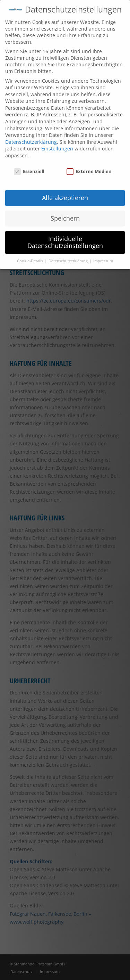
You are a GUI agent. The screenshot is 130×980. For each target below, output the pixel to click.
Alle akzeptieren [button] (65, 198)
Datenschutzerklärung (31, 142)
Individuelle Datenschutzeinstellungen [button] (65, 242)
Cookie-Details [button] (31, 261)
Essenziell (29, 171)
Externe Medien (89, 171)
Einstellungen (57, 149)
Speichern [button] (65, 218)
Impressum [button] (103, 261)
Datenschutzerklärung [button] (69, 261)
